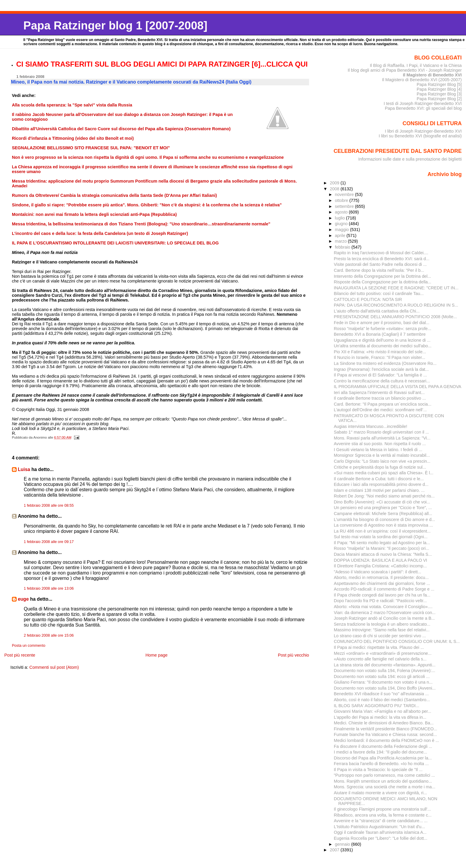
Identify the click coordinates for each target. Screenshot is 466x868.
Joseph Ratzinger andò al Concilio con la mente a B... (384, 618)
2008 (335, 189)
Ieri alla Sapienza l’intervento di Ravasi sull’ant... (379, 393)
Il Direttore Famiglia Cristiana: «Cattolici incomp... (380, 566)
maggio (343, 230)
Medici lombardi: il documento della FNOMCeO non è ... (386, 740)
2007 (335, 850)
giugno (342, 224)
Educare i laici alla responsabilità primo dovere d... (381, 484)
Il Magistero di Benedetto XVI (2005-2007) (422, 80)
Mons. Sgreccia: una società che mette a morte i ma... (384, 787)
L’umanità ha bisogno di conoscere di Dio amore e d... (384, 519)
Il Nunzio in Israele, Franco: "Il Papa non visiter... (380, 357)
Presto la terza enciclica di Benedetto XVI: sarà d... (382, 259)
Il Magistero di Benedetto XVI (432, 75)
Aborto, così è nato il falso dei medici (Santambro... (382, 700)
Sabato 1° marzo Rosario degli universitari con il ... (381, 432)
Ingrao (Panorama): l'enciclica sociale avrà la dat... (381, 369)
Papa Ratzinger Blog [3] (439, 94)
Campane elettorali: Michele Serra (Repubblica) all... (383, 514)
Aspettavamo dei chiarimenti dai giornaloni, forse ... (382, 583)
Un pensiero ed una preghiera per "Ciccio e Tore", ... (383, 508)
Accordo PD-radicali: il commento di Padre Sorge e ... (384, 589)
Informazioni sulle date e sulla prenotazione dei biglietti (410, 159)
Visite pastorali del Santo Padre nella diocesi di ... (380, 264)
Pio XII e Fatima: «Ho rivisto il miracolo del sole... (380, 352)
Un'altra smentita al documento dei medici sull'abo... (383, 346)
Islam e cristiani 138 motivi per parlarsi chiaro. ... (379, 490)
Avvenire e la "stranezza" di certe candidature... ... (381, 821)
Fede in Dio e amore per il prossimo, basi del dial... (381, 323)
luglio (340, 218)
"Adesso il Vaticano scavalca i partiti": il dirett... (377, 572)
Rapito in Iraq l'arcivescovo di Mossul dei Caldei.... (381, 253)
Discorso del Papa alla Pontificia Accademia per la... (383, 758)
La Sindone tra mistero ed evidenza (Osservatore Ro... (385, 363)
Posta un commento (29, 646)
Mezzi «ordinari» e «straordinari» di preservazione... (383, 653)
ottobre (342, 200)
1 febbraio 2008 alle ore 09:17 (49, 542)
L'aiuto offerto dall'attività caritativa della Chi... (377, 311)
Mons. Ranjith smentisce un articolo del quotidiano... (383, 781)
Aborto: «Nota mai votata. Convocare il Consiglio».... (383, 607)
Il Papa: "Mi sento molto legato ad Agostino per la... (382, 543)
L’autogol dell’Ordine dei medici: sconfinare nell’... (380, 410)
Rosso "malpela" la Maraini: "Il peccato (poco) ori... (381, 548)
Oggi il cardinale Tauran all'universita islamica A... (380, 832)
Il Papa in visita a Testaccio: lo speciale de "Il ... (378, 770)
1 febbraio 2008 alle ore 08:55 (49, 506)
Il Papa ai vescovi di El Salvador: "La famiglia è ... (380, 375)
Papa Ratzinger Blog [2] (439, 99)
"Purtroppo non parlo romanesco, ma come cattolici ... (384, 775)
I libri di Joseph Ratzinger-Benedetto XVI (423, 131)
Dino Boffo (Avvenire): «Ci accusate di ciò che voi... (382, 502)
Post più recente (20, 655)
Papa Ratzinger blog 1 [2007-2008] (115, 25)
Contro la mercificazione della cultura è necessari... (382, 381)
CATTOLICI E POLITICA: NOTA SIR (368, 299)
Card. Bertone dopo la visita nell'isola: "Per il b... (379, 270)
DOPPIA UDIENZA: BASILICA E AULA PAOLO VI (380, 560)
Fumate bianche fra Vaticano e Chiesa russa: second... (385, 734)
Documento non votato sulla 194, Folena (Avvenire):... (384, 671)
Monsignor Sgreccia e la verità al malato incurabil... (382, 455)
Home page (156, 655)
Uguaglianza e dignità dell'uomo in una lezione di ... (382, 340)
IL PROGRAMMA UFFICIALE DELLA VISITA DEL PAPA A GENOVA (397, 387)
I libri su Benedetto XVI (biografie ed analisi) (420, 136)
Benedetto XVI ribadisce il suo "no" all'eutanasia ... (381, 694)
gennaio (343, 844)
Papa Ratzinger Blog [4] (439, 89)
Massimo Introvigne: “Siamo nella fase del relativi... (382, 630)
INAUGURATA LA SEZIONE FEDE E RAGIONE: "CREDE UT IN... (396, 288)
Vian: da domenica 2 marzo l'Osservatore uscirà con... (385, 613)
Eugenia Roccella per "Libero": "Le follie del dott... (381, 838)
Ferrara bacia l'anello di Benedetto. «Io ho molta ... (381, 764)
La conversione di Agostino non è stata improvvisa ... (383, 525)
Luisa (24, 469)
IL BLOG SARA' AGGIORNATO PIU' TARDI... (376, 706)
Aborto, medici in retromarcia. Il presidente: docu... (381, 577)
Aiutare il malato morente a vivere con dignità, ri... (380, 793)
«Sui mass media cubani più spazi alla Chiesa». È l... (384, 473)
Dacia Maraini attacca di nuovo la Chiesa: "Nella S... (383, 554)
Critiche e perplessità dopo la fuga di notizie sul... (380, 467)
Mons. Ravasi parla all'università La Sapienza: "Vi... (382, 438)
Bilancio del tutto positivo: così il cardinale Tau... (379, 293)
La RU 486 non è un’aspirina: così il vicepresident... (382, 531)
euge (23, 599)
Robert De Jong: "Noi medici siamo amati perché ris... (384, 496)
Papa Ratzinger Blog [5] (439, 84)
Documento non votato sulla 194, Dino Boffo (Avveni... (385, 688)
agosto (342, 212)
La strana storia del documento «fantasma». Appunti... (385, 665)
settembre (345, 206)
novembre (345, 194)
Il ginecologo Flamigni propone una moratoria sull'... (382, 809)
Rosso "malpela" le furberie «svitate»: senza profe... (382, 329)
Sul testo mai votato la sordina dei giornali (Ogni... (381, 537)
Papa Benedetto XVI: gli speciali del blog (423, 108)
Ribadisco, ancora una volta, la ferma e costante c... (383, 815)
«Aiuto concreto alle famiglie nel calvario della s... (380, 659)
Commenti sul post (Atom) (54, 667)
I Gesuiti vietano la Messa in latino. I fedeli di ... (378, 450)
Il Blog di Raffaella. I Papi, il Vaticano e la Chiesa (416, 65)
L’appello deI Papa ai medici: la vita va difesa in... (380, 717)
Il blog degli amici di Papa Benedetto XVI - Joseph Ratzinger (405, 70)
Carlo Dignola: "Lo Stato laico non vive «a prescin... (382, 461)
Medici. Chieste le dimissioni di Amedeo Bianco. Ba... (384, 723)
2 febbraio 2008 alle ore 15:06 (49, 635)
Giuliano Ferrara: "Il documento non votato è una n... (383, 682)
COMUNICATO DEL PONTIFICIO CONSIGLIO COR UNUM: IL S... (397, 641)
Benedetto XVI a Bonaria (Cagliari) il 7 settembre (380, 334)
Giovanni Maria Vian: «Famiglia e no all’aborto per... (382, 711)
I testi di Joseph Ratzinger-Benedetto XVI (423, 103)
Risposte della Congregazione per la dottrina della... (382, 282)
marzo (341, 241)
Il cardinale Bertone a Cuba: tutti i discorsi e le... (379, 479)
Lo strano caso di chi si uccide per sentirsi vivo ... (380, 636)
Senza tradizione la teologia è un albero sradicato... (382, 624)
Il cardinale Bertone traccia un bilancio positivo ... (380, 398)
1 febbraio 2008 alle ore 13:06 (49, 588)
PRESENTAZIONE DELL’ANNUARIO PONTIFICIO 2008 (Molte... (395, 317)
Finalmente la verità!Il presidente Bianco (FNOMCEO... (385, 729)
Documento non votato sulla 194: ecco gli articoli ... (382, 676)
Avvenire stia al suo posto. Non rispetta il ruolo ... (380, 444)
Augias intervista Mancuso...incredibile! (370, 426)
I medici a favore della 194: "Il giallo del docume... (380, 752)
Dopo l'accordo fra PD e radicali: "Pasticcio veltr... (380, 601)
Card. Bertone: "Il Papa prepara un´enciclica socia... (382, 404)
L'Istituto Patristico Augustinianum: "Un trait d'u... (379, 827)
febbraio (343, 247)
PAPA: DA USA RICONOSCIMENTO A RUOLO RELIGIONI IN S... (396, 305)
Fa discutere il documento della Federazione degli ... (383, 746)
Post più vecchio (293, 655)
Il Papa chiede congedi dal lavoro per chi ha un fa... (382, 595)
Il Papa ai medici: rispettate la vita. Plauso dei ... (379, 647)
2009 (335, 183)
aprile (341, 236)
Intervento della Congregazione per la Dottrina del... (382, 276)
